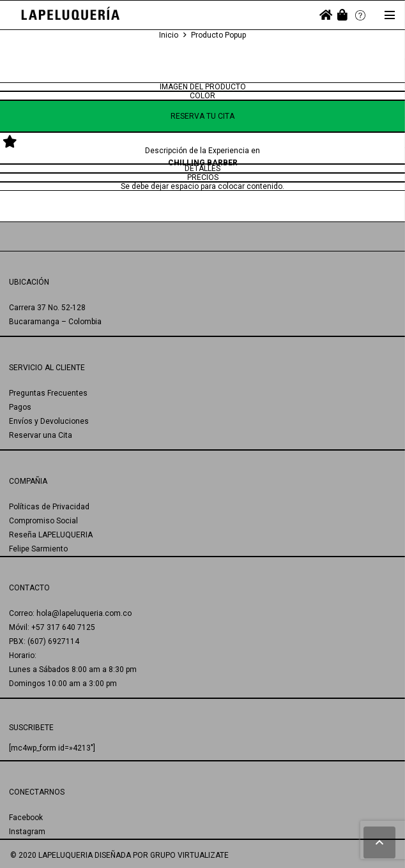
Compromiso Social (43, 521)
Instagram (27, 832)
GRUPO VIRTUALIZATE (189, 855)
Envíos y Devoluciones (49, 421)
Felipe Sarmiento (38, 549)
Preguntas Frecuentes (48, 393)
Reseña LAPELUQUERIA (51, 535)
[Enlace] (71, 15)
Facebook (26, 818)
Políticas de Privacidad (49, 507)
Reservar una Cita (41, 435)
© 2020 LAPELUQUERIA (51, 855)
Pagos (20, 407)
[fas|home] (326, 15)
